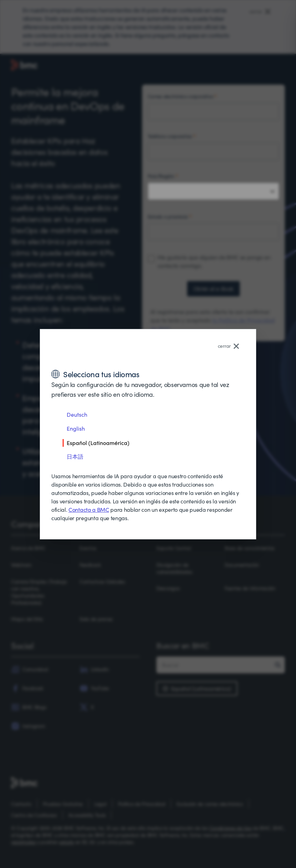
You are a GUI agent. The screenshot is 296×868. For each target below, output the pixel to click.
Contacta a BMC (89, 510)
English (76, 428)
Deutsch (77, 414)
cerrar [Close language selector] (228, 346)
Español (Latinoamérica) (98, 443)
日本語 (75, 456)
